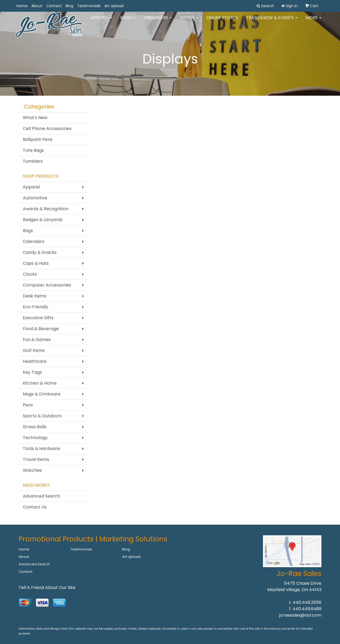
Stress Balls (35, 427)
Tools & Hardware (41, 449)
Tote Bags (33, 150)
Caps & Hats (36, 263)
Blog (69, 6)
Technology (35, 438)
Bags (128, 21)
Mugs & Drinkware (42, 394)
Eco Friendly (35, 307)
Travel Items (36, 459)
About (37, 6)
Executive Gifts (38, 318)
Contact (54, 6)
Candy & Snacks (40, 252)
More (313, 21)
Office (189, 21)
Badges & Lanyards (43, 220)
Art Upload (114, 6)
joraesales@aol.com (300, 615)
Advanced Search (41, 496)
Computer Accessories (47, 285)
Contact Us (35, 507)
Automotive (35, 198)
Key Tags (32, 372)
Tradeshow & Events (272, 21)
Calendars (34, 241)
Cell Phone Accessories (47, 129)
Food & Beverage (41, 329)
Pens (28, 405)
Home (22, 6)
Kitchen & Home (40, 383)
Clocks (30, 274)
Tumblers (33, 161)
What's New (35, 118)
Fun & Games (37, 340)
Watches (32, 470)
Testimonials (89, 6)
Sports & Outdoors (42, 416)
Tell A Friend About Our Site (47, 588)
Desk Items (35, 296)
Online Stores (222, 21)
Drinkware (158, 21)
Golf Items (34, 350)
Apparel (101, 21)
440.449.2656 (307, 602)
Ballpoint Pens (38, 139)
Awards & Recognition (46, 209)
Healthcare (35, 361)
